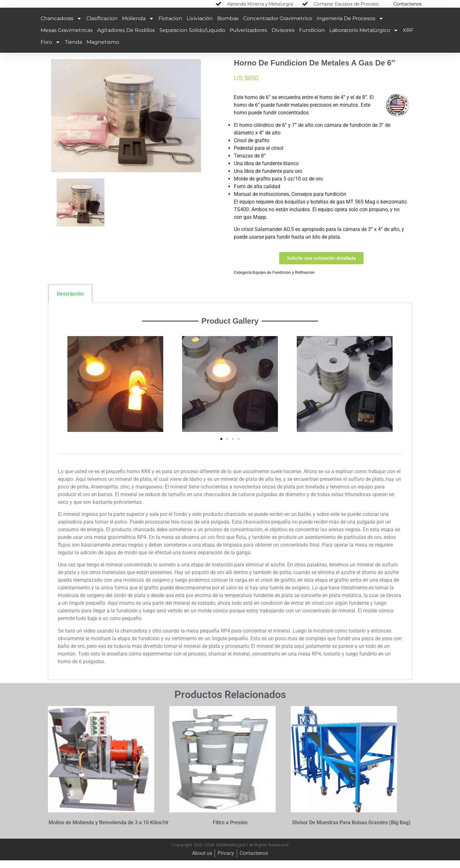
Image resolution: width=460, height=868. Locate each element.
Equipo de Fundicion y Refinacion (284, 280)
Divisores (283, 38)
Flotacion (170, 26)
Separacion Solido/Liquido (192, 38)
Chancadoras (61, 26)
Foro (50, 50)
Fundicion (312, 38)
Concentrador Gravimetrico (278, 26)
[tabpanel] (230, 499)
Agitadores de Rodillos (126, 38)
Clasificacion (102, 26)
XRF (408, 38)
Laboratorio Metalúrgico (364, 38)
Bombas (228, 26)
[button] (221, 446)
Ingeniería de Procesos (350, 26)
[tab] (102, 301)
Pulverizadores (248, 38)
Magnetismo (103, 49)
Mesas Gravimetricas (67, 38)
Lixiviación (200, 26)
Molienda (138, 26)
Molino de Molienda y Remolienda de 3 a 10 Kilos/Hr (109, 830)
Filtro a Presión (230, 830)
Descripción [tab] (70, 301)
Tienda (73, 49)
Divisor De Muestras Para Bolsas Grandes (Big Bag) (351, 830)
